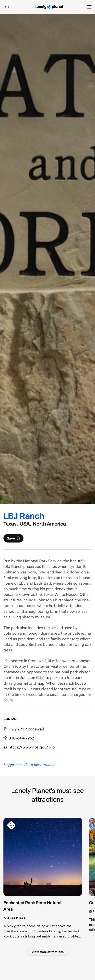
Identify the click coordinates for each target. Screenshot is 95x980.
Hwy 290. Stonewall (26, 729)
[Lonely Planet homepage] (49, 7)
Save (13, 539)
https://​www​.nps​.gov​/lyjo (32, 747)
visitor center (63, 666)
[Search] (7, 7)
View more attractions (48, 952)
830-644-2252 (21, 738)
